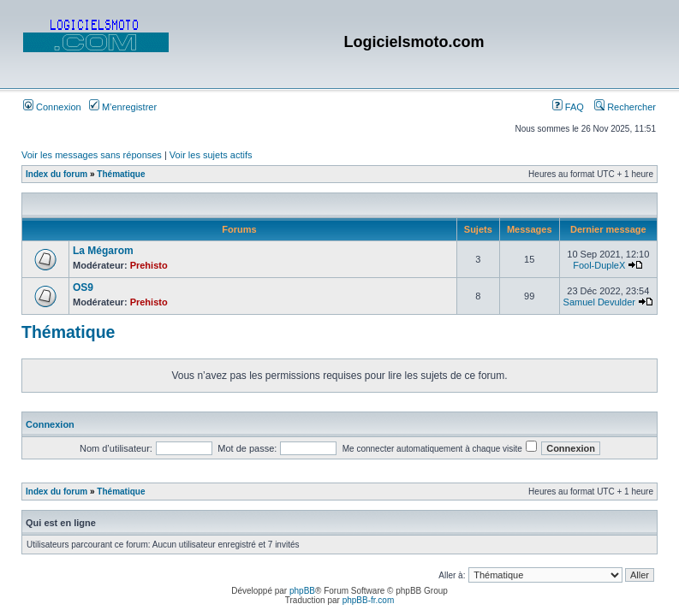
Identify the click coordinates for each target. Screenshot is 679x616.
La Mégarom (103, 251)
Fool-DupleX (599, 265)
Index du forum (57, 174)
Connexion (52, 107)
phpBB (302, 591)
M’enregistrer (123, 107)
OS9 (83, 287)
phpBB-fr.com (369, 600)
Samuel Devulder (599, 302)
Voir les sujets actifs (211, 155)
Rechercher (625, 107)
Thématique (121, 174)
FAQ (568, 107)
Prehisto (149, 265)
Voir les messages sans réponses (92, 155)
